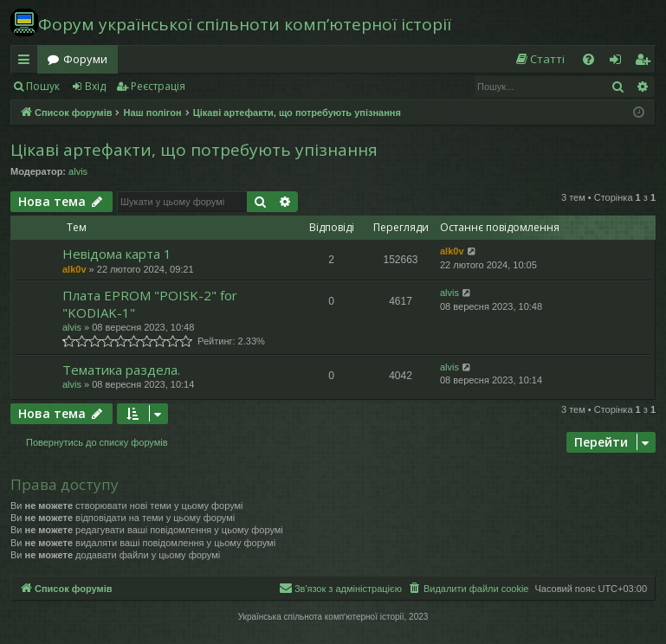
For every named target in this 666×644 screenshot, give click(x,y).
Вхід (95, 86)
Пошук (43, 86)
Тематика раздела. (121, 370)
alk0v (74, 269)
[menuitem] (540, 59)
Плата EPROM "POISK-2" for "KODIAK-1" (150, 303)
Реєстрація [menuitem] (646, 62)
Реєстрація (158, 86)
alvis (78, 171)
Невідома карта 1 (117, 254)
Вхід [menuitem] (621, 62)
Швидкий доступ (27, 62)
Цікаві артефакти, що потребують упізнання (194, 150)
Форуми (85, 59)
